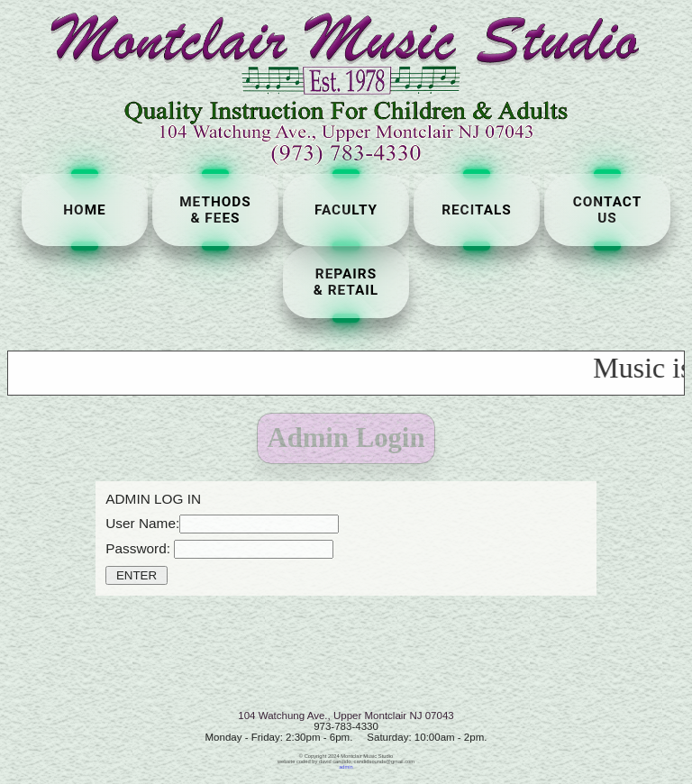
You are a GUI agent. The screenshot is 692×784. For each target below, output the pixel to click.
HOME (85, 210)
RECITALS (477, 210)
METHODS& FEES (215, 210)
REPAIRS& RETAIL (346, 282)
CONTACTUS (608, 210)
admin (346, 767)
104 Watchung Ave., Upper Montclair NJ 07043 (346, 716)
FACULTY (346, 210)
